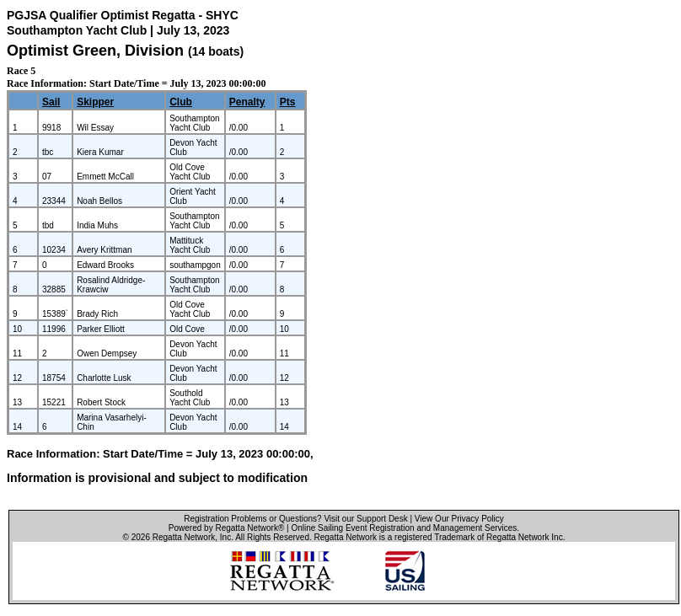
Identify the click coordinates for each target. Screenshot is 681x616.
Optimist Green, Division (97, 51)
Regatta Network (184, 537)
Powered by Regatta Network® (226, 528)
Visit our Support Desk (365, 519)
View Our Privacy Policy (459, 519)
